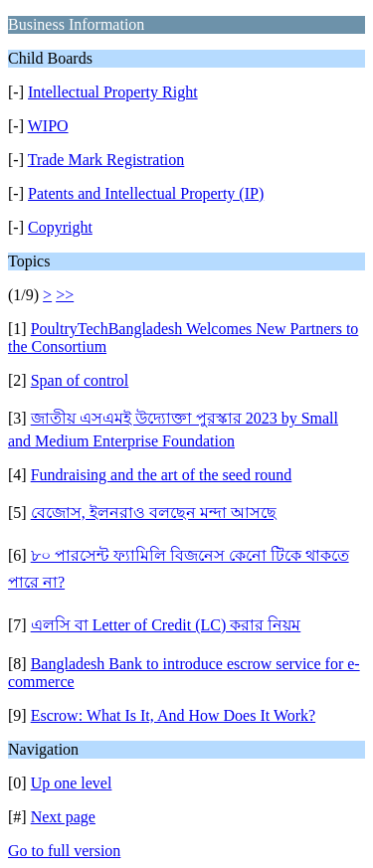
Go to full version (64, 851)
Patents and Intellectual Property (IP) (146, 193)
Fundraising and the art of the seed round (162, 475)
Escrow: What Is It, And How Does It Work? (174, 715)
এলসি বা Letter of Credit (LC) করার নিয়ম (166, 625)
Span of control (80, 380)
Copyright (60, 227)
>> (65, 295)
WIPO (48, 126)
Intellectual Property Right (113, 92)
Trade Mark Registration (106, 160)
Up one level (72, 783)
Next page (63, 817)
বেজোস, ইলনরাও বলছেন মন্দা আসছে (154, 513)
